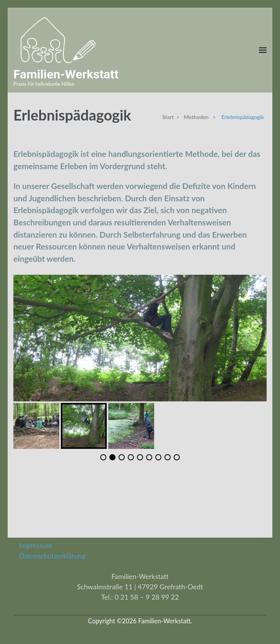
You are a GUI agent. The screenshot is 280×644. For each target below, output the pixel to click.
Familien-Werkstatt (66, 74)
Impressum (36, 545)
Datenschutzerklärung (52, 556)
